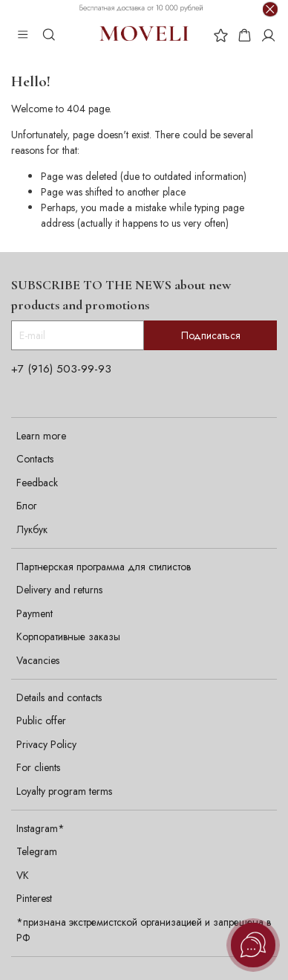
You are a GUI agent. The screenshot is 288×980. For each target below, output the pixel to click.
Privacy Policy (46, 744)
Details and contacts (59, 697)
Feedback (37, 483)
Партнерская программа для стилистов (104, 567)
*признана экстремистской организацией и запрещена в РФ (144, 930)
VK (23, 875)
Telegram (37, 851)
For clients (38, 767)
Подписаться (211, 335)
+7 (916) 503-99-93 (61, 369)
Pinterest (34, 898)
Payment (35, 613)
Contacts (35, 459)
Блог (26, 506)
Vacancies (38, 660)
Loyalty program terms (64, 791)
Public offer (41, 721)
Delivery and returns (59, 590)
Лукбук (32, 529)
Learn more (41, 436)
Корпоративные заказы (68, 636)
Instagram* (40, 828)
